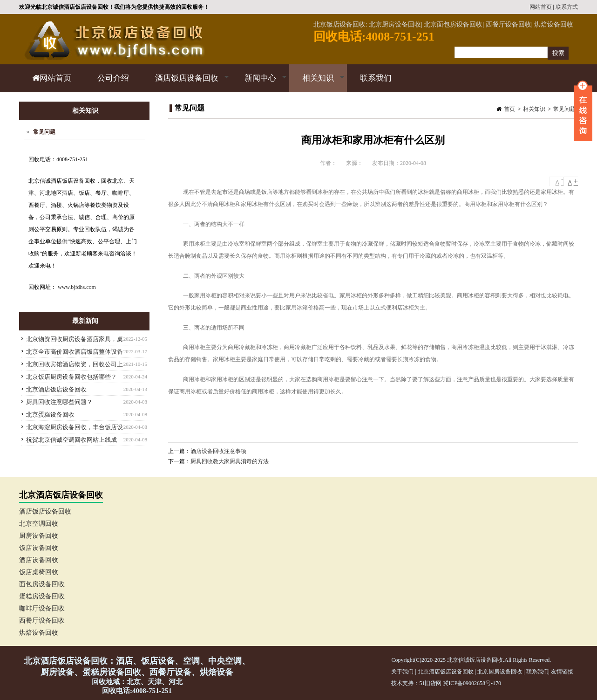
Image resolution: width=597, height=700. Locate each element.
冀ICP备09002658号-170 (472, 683)
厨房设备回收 (39, 536)
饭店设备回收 (39, 548)
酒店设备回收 (39, 560)
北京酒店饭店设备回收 (56, 389)
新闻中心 (259, 83)
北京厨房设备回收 (500, 672)
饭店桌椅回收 (39, 572)
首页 (509, 109)
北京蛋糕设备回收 (50, 415)
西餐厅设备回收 (42, 621)
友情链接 (562, 672)
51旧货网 (430, 683)
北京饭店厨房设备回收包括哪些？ (71, 377)
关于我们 (402, 672)
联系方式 (567, 7)
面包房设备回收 (42, 584)
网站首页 (541, 7)
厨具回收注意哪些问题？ (59, 402)
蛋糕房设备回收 (42, 596)
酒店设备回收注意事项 (218, 451)
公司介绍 (113, 78)
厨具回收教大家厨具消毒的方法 (230, 461)
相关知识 (317, 83)
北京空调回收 (39, 524)
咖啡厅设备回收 (42, 608)
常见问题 (564, 109)
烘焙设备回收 (39, 633)
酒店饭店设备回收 (186, 83)
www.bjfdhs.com (77, 287)
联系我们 (376, 78)
